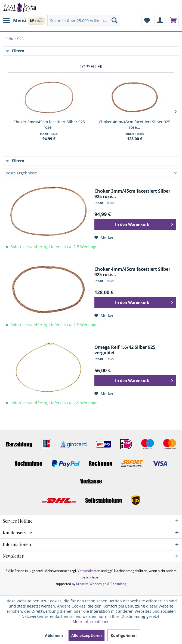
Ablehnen (54, 635)
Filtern (15, 51)
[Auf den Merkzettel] (104, 238)
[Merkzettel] (147, 20)
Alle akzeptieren (87, 635)
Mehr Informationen (91, 622)
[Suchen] (115, 20)
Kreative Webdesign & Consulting (101, 584)
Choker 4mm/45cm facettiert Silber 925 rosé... (135, 124)
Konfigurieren (124, 635)
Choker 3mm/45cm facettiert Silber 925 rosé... (49, 124)
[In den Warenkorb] (135, 224)
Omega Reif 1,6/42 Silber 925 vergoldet (125, 350)
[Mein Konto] (160, 20)
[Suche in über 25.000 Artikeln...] (84, 20)
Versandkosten (89, 571)
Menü (15, 20)
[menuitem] (14, 20)
